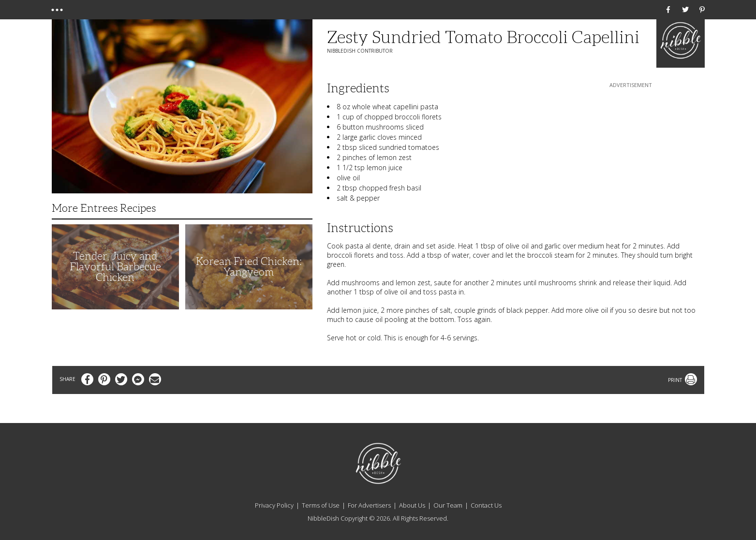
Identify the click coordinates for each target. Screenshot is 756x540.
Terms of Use (321, 505)
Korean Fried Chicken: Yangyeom (249, 267)
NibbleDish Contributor (360, 51)
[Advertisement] (631, 150)
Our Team (448, 505)
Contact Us (486, 505)
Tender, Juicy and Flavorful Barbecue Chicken (115, 267)
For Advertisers (369, 505)
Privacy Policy (274, 505)
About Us (412, 505)
